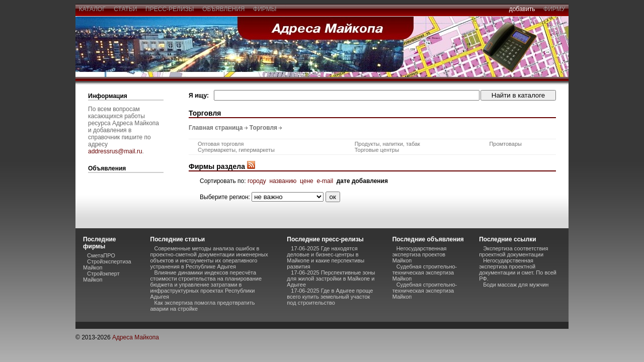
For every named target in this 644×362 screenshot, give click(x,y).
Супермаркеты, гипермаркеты (236, 150)
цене (307, 181)
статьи (126, 9)
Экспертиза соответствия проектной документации (513, 251)
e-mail (325, 181)
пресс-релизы (170, 9)
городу (257, 181)
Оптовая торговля (221, 144)
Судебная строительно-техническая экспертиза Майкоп (425, 273)
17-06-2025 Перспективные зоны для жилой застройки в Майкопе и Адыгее (331, 279)
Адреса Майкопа (136, 337)
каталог (92, 9)
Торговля (263, 128)
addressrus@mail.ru (115, 151)
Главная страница (216, 128)
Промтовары (505, 144)
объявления (223, 9)
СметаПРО (101, 255)
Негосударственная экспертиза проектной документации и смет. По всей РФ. (518, 269)
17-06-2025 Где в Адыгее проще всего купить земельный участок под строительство (330, 297)
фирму (554, 9)
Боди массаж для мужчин (516, 285)
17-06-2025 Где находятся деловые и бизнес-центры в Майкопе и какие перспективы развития (326, 257)
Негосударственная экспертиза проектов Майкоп (420, 254)
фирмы (265, 9)
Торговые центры (377, 150)
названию (283, 181)
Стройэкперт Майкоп (101, 277)
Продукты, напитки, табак (387, 144)
